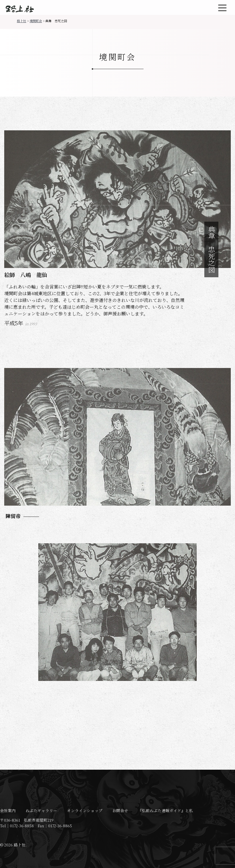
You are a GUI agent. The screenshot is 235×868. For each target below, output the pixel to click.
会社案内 (8, 810)
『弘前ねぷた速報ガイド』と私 (165, 810)
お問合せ (120, 810)
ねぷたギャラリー (41, 810)
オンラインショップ (85, 810)
